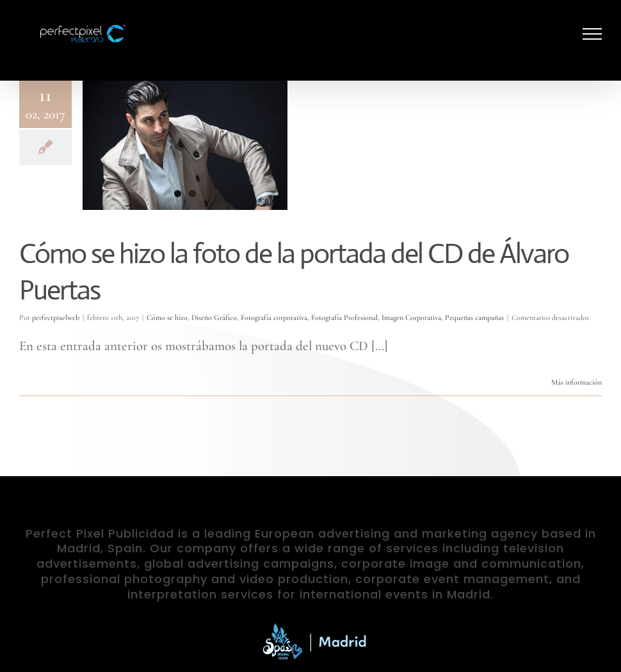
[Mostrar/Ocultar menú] (593, 34)
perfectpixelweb (56, 317)
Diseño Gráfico (214, 317)
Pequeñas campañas (474, 317)
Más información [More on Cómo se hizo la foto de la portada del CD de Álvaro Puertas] (577, 382)
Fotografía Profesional (344, 317)
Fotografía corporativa (274, 317)
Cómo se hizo (167, 317)
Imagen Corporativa (411, 317)
